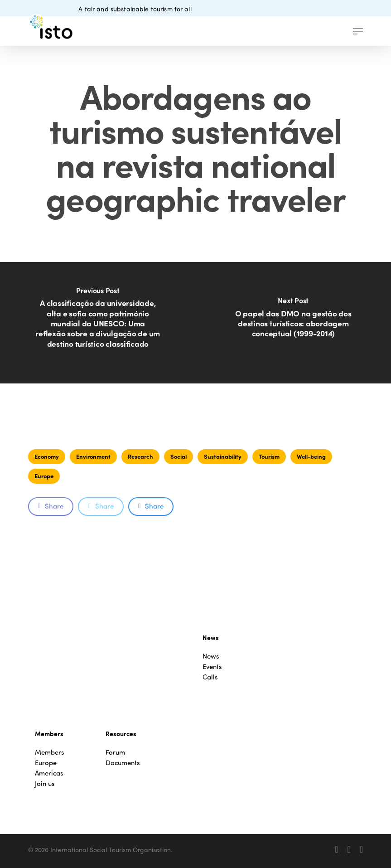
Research (140, 456)
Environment (93, 456)
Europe (44, 476)
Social (179, 456)
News (211, 656)
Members (50, 752)
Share (51, 506)
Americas (49, 773)
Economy (47, 456)
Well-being (311, 456)
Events (212, 667)
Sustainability (223, 456)
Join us (45, 783)
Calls (210, 677)
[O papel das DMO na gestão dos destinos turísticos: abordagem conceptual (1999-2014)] (294, 323)
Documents (123, 763)
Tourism (269, 456)
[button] (358, 31)
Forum (115, 752)
